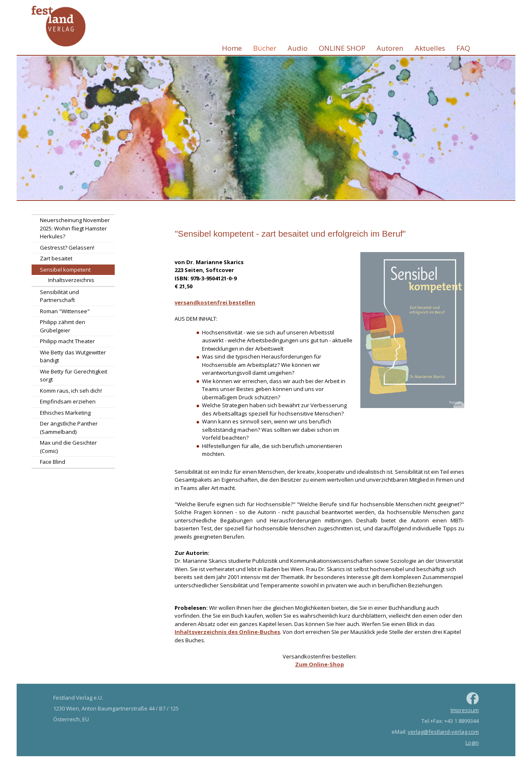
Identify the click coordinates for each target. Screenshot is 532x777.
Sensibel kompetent (65, 270)
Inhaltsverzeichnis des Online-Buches (227, 632)
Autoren (390, 48)
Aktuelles (430, 48)
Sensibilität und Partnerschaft (59, 296)
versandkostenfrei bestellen (215, 302)
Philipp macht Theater (67, 341)
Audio (298, 48)
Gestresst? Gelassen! (67, 247)
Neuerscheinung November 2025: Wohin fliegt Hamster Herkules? (75, 228)
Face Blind (53, 462)
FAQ (463, 48)
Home (232, 48)
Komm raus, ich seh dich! (71, 391)
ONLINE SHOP (342, 48)
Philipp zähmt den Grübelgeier (63, 326)
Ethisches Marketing (65, 413)
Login (472, 742)
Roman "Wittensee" (65, 311)
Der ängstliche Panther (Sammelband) (69, 428)
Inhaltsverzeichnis (71, 280)
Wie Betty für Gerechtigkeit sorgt (74, 376)
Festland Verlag (59, 27)
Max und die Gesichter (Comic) (68, 447)
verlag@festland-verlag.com (443, 732)
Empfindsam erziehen (68, 401)
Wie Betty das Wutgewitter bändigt (73, 356)
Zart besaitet (56, 258)
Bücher (265, 48)
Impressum (465, 710)
